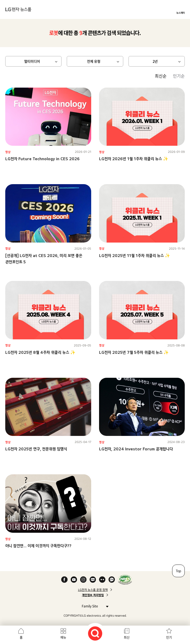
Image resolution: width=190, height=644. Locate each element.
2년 (155, 61)
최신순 (161, 76)
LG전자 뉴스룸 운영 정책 (93, 590)
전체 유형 (94, 61)
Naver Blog (93, 580)
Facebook (64, 580)
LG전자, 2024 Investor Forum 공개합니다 (136, 449)
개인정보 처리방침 (93, 595)
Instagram (83, 580)
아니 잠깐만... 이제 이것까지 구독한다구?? (38, 546)
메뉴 (63, 637)
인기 (169, 637)
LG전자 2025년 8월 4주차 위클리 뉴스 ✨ (40, 352)
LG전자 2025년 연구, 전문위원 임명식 (36, 449)
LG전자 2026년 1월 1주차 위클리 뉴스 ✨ (134, 159)
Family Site (94, 606)
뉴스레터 (181, 13)
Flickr (102, 580)
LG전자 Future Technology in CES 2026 (42, 159)
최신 (127, 637)
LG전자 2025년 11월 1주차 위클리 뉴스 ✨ (135, 256)
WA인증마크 (125, 580)
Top (178, 571)
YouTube (74, 580)
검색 (95, 633)
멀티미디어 (32, 61)
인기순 (179, 76)
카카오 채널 (112, 580)
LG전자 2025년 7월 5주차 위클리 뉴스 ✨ (134, 352)
